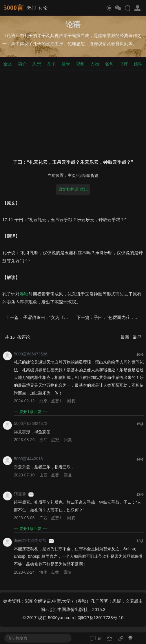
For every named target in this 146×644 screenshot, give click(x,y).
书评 (124, 64)
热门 (32, 8)
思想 (37, 64)
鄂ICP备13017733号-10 (101, 618)
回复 (71, 401)
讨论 (43, 8)
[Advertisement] (73, 114)
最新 (125, 337)
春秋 (24, 294)
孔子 (51, 64)
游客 (31, 494)
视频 (80, 64)
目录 (66, 64)
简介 (22, 64)
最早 (137, 337)
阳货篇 (92, 176)
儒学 (138, 64)
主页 (72, 176)
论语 (81, 176)
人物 (95, 64)
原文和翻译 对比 (73, 189)
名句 (109, 64)
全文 (8, 64)
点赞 (57, 401)
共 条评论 (17, 337)
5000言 (13, 8)
